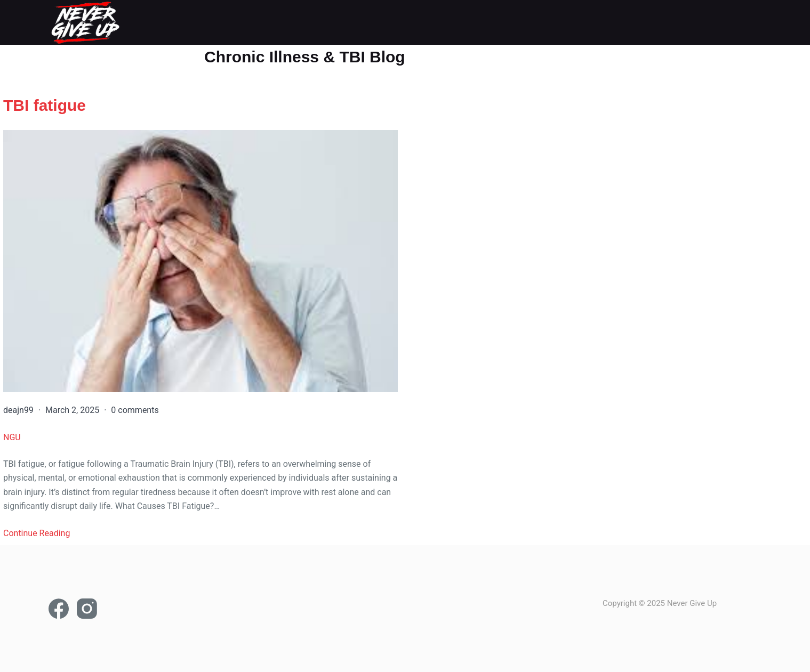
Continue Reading (37, 534)
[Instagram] (87, 609)
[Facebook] (59, 609)
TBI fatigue (45, 105)
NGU (12, 438)
